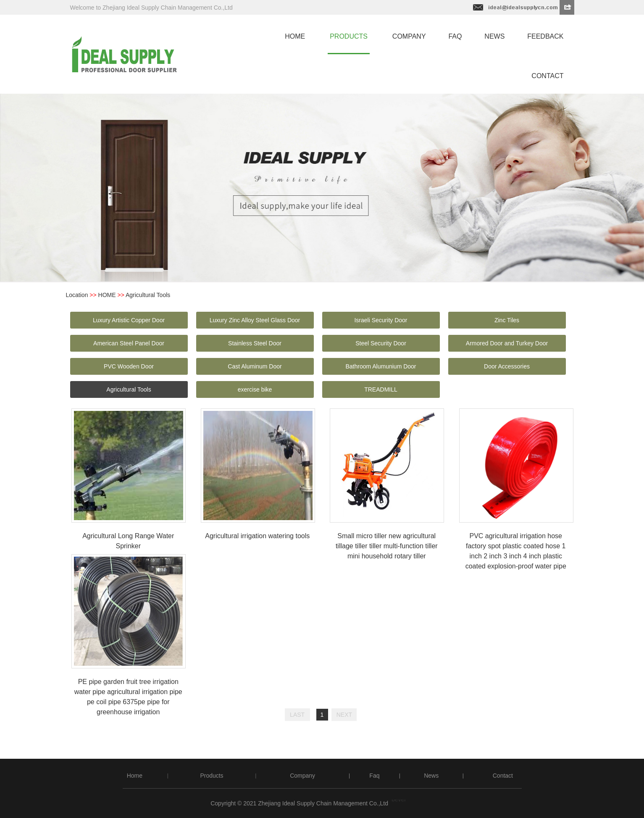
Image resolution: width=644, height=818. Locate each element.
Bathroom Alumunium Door (381, 366)
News (431, 776)
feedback (545, 36)
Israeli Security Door (381, 320)
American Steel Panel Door (129, 343)
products (349, 36)
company (409, 36)
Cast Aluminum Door (255, 366)
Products (212, 776)
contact (547, 76)
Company (302, 776)
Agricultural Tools (129, 389)
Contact (503, 776)
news (494, 36)
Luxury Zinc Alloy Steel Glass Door (255, 320)
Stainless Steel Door (255, 343)
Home (135, 776)
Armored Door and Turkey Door (507, 343)
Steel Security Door (381, 343)
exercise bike (255, 389)
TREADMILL (381, 389)
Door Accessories (507, 366)
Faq (374, 776)
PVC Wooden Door (129, 366)
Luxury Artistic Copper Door (129, 320)
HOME (107, 295)
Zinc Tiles (507, 320)
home (295, 36)
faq (455, 36)
